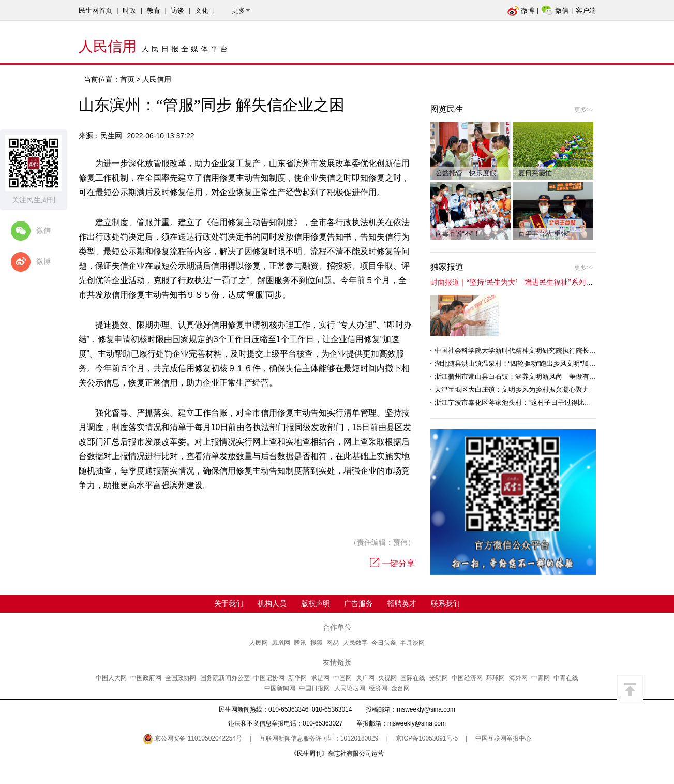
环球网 (496, 678)
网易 (333, 643)
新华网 (297, 678)
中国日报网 (314, 688)
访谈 (177, 11)
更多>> (584, 110)
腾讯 (300, 643)
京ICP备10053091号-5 (427, 738)
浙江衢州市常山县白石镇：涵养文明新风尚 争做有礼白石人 (525, 376)
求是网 (320, 678)
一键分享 (392, 563)
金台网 (400, 688)
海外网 (518, 678)
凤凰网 (281, 643)
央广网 (365, 678)
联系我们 (445, 603)
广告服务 (358, 603)
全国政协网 (181, 678)
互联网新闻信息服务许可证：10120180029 (319, 738)
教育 (154, 11)
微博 (521, 11)
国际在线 (413, 678)
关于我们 (229, 603)
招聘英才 (402, 603)
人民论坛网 (350, 688)
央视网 (387, 678)
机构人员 (272, 603)
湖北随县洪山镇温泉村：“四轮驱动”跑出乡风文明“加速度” (520, 364)
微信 (555, 11)
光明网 (439, 678)
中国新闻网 (280, 688)
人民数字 (355, 643)
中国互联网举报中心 (503, 738)
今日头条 (384, 643)
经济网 (378, 688)
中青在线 (566, 678)
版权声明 (316, 603)
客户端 (586, 11)
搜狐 (317, 643)
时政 (129, 11)
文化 (202, 11)
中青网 (541, 678)
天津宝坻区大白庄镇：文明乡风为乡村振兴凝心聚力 (512, 389)
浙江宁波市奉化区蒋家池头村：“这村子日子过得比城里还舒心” (528, 402)
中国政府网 (146, 678)
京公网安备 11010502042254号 (192, 738)
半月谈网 (412, 643)
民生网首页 (95, 11)
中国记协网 (269, 678)
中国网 (342, 678)
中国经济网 (467, 678)
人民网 (259, 643)
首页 (127, 79)
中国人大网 (111, 678)
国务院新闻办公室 (225, 678)
